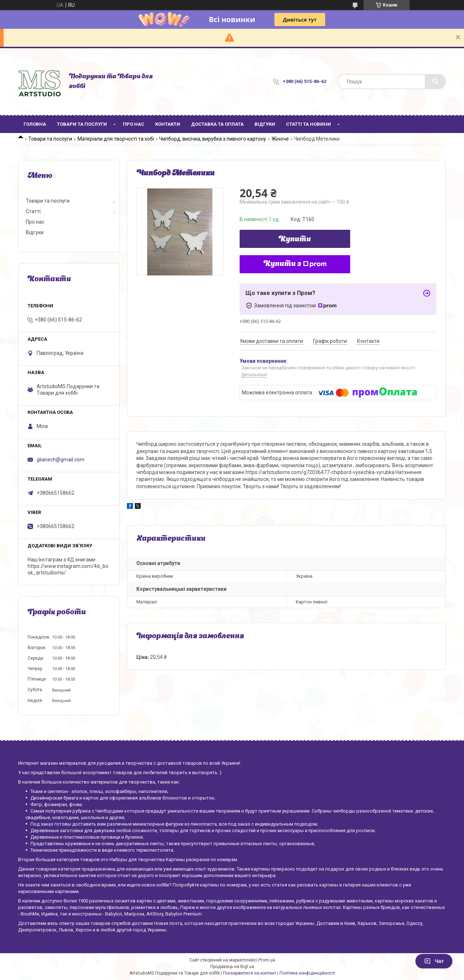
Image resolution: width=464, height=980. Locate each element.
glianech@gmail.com (61, 460)
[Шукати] (435, 82)
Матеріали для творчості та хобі (116, 139)
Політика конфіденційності (307, 973)
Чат (434, 961)
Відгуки (265, 124)
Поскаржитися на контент (250, 973)
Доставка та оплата (217, 124)
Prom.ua (267, 960)
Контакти (168, 124)
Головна (35, 124)
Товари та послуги (82, 124)
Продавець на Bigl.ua (232, 967)
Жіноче (280, 139)
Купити (295, 240)
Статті (33, 211)
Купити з (295, 264)
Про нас (134, 124)
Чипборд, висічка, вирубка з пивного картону (213, 139)
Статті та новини (308, 124)
